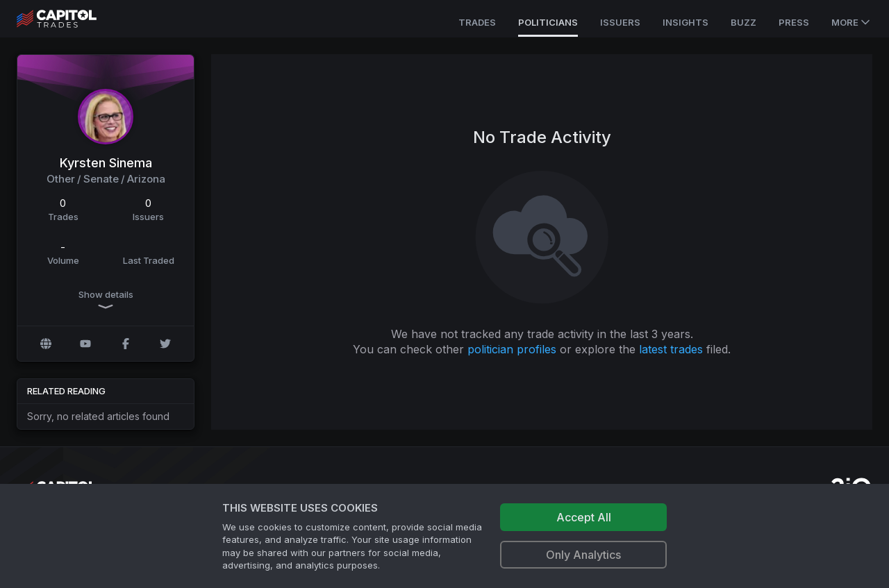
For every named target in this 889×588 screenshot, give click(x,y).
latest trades (671, 349)
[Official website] (46, 344)
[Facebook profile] (126, 344)
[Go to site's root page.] (72, 19)
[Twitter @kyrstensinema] (165, 344)
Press (794, 22)
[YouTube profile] (85, 344)
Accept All (584, 517)
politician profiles (512, 349)
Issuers (620, 22)
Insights (686, 22)
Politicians (548, 22)
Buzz (743, 22)
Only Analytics (583, 555)
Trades (477, 22)
